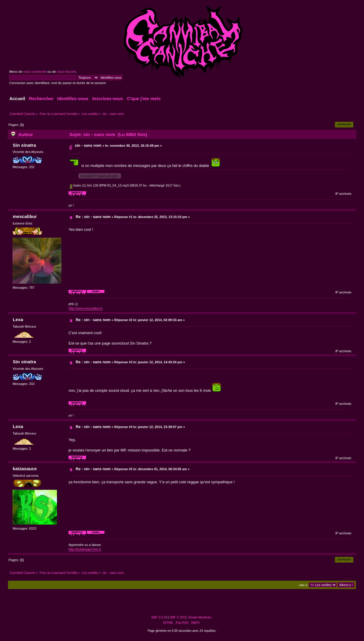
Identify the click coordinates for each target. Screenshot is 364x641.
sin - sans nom (88, 145)
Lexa (18, 319)
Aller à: (303, 585)
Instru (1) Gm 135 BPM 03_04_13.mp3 (99, 185)
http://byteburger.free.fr (85, 549)
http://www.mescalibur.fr (86, 308)
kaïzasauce (25, 469)
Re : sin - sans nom (93, 217)
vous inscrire (67, 72)
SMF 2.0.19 (159, 617)
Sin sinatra (24, 145)
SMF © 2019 (178, 617)
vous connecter (35, 72)
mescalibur (25, 216)
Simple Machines (200, 617)
